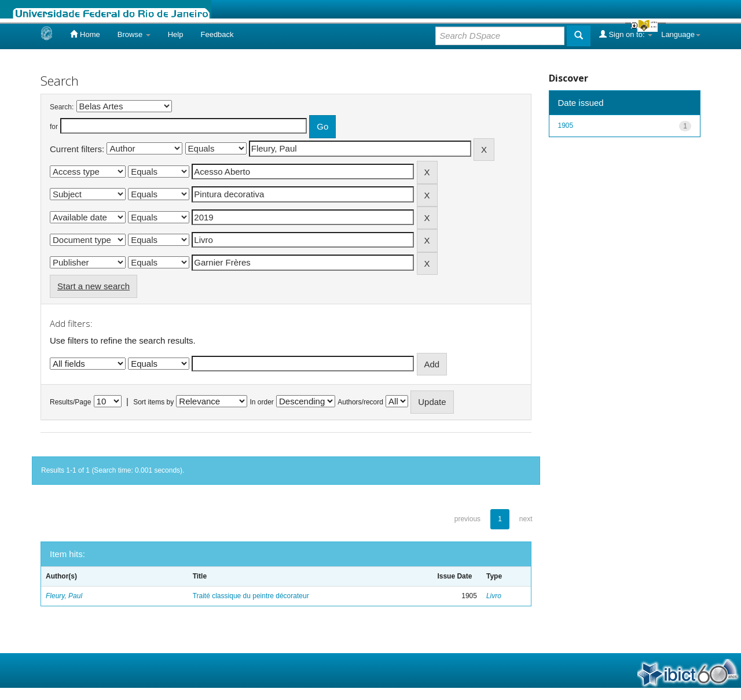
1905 (566, 126)
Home (85, 34)
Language (681, 34)
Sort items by (153, 402)
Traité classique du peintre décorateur (251, 596)
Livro (494, 596)
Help (176, 34)
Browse (134, 34)
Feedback (217, 34)
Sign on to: (626, 34)
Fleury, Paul (64, 596)
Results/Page (70, 402)
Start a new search (93, 286)
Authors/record (360, 402)
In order (262, 402)
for (54, 127)
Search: (62, 107)
